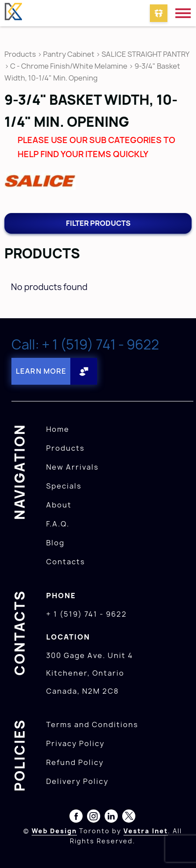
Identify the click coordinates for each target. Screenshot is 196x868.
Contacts (66, 562)
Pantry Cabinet (69, 54)
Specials (64, 486)
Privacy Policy (75, 743)
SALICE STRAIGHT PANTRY (145, 54)
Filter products (98, 223)
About (59, 505)
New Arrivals (73, 467)
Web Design (54, 831)
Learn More (41, 371)
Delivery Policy (77, 781)
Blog (55, 543)
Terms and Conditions (92, 725)
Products (20, 54)
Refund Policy (75, 762)
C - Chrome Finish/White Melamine (69, 66)
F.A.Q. (58, 524)
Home (58, 429)
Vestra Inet (146, 831)
